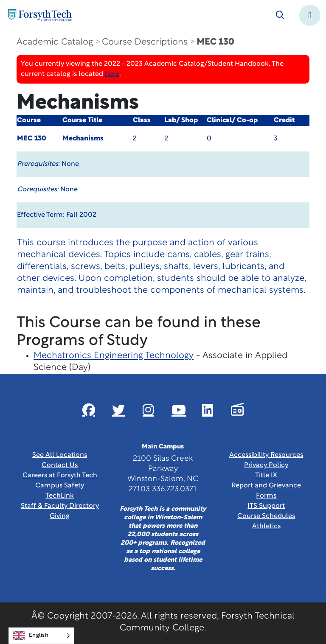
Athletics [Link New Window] (266, 526)
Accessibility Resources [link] (266, 455)
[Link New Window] (89, 410)
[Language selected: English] (41, 636)
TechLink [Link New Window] (60, 496)
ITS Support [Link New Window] (266, 506)
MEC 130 (215, 42)
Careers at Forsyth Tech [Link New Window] (60, 476)
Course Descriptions (145, 42)
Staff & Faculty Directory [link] (60, 506)
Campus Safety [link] (60, 486)
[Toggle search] (280, 15)
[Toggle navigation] (310, 15)
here (112, 74)
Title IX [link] (266, 476)
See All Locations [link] (60, 455)
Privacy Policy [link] (266, 465)
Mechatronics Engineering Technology (114, 356)
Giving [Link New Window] (60, 516)
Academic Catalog (55, 42)
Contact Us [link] (60, 465)
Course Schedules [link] (266, 516)
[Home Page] (40, 15)
